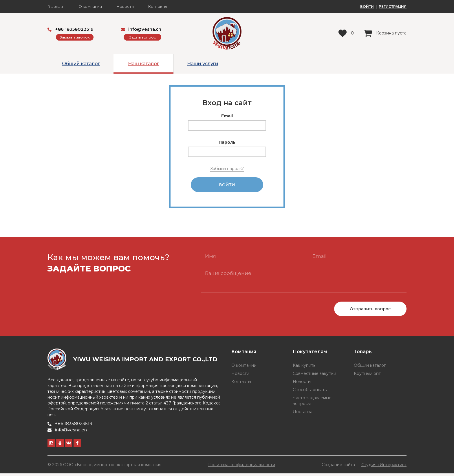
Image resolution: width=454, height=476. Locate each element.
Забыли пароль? (227, 169)
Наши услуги (203, 64)
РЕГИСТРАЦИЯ (393, 7)
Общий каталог (81, 64)
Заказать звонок (75, 37)
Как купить (304, 368)
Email (227, 116)
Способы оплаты (310, 392)
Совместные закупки (314, 376)
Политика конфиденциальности (242, 467)
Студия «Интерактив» (384, 467)
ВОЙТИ (367, 7)
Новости (125, 7)
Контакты (158, 7)
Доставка (303, 414)
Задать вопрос (143, 37)
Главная (55, 7)
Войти (227, 186)
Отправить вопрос (370, 311)
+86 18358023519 (71, 29)
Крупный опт (367, 376)
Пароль (227, 142)
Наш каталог (143, 64)
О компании (90, 7)
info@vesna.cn (141, 29)
